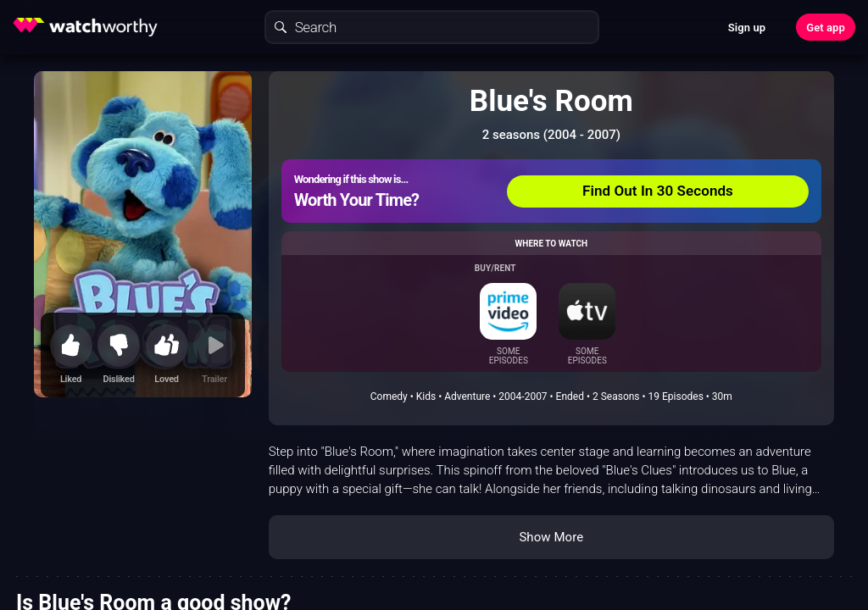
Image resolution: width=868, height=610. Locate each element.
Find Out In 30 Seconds (658, 191)
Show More (551, 537)
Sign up (747, 28)
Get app (826, 28)
